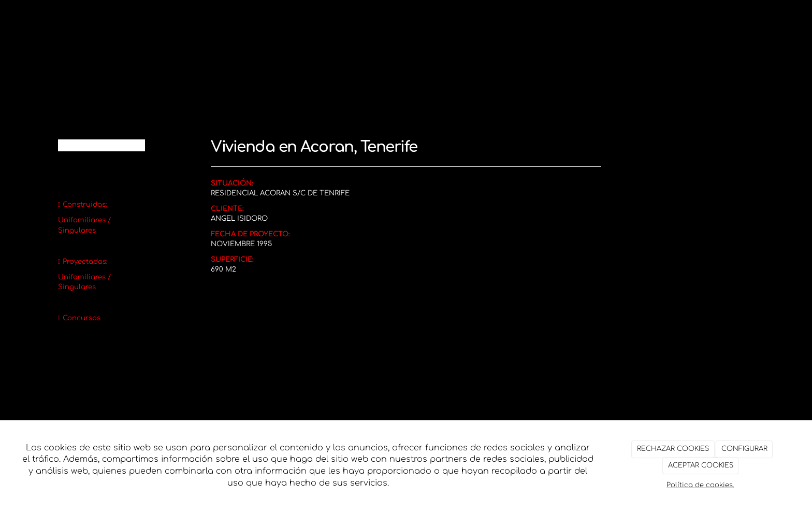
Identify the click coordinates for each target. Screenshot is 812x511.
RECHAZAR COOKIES (673, 449)
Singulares (77, 230)
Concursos (82, 318)
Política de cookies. (700, 485)
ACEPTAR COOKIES (701, 465)
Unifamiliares (82, 220)
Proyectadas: (85, 261)
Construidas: (85, 204)
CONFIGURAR (744, 449)
